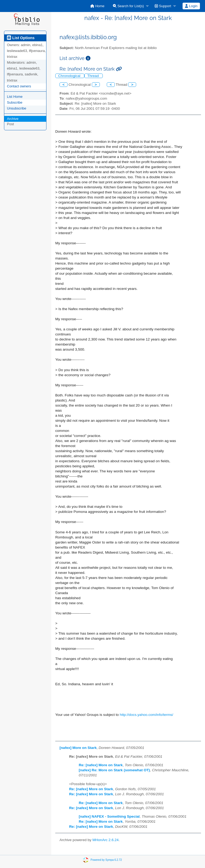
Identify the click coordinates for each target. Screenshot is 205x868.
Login (191, 6)
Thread (94, 76)
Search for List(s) (128, 6)
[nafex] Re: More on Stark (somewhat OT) (114, 770)
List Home (15, 97)
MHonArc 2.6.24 (105, 840)
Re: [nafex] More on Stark (101, 765)
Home (97, 6)
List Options (21, 38)
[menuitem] (97, 6)
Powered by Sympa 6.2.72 (106, 860)
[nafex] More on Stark (78, 748)
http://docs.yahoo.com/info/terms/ (147, 715)
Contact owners (19, 86)
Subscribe (15, 102)
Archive (13, 119)
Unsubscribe (17, 108)
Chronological (70, 76)
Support (163, 6)
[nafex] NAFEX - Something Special (109, 816)
